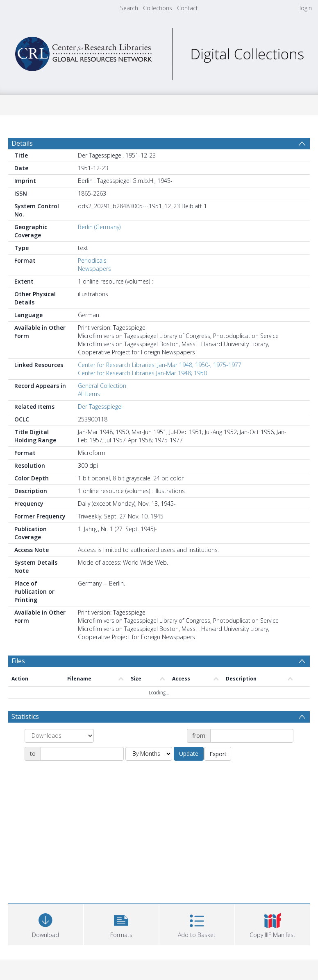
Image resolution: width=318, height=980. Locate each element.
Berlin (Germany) (99, 227)
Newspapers (94, 269)
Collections (158, 8)
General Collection (102, 386)
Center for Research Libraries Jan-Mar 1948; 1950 (142, 373)
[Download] (46, 924)
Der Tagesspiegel (100, 407)
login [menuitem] (306, 8)
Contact (187, 8)
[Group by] (59, 736)
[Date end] (82, 754)
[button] (122, 924)
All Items (89, 394)
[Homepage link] (159, 52)
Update (189, 754)
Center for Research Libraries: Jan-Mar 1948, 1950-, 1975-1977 (160, 365)
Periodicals (92, 260)
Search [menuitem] (129, 8)
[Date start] (252, 736)
